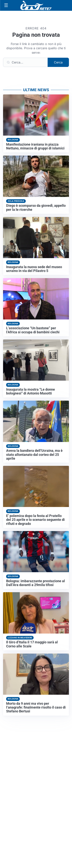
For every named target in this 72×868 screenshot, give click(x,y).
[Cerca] (25, 62)
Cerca (58, 62)
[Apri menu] (6, 5)
